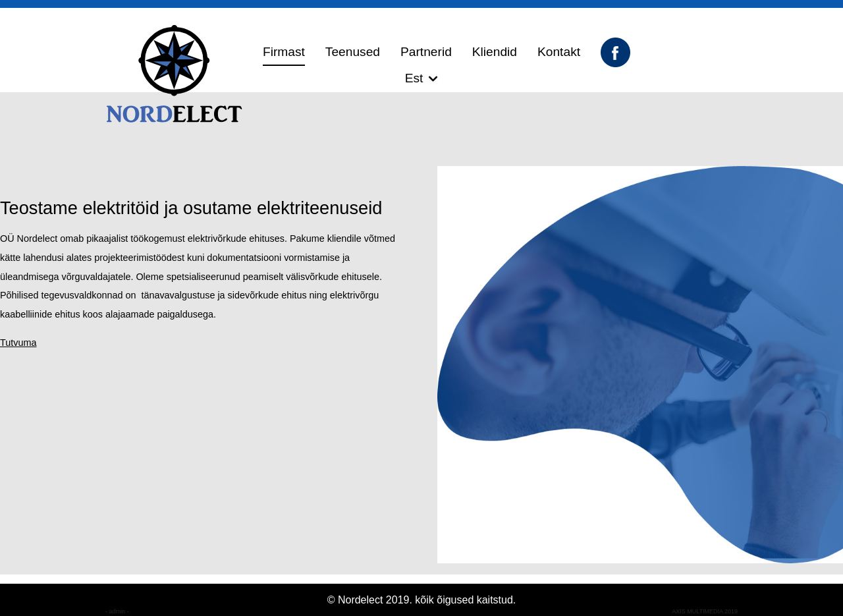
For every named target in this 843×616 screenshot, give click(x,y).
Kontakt (559, 52)
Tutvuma (18, 343)
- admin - (117, 611)
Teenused (353, 52)
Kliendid (495, 52)
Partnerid (426, 52)
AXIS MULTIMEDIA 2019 (705, 611)
